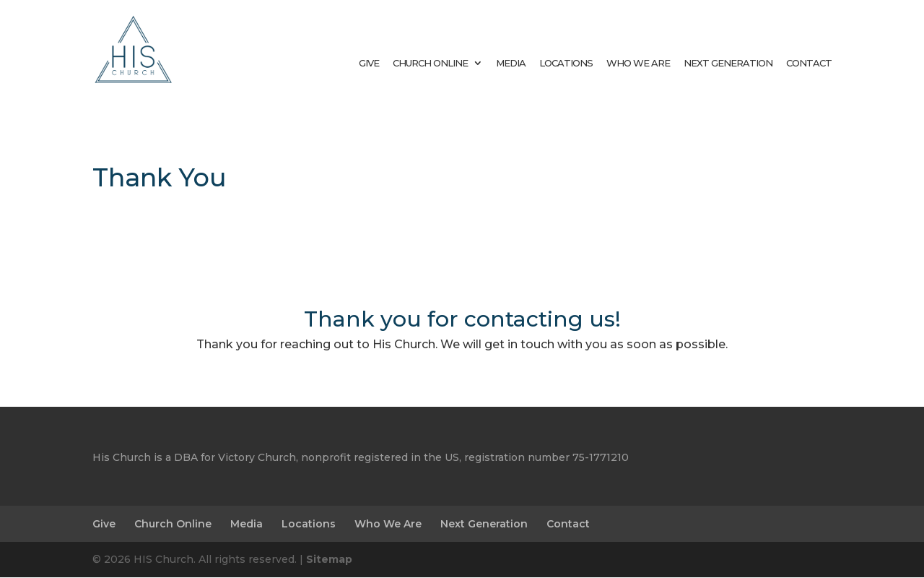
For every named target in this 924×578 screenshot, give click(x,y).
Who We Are (638, 63)
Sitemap (329, 559)
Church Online (430, 63)
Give (369, 63)
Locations (566, 63)
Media (511, 63)
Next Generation (728, 63)
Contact (809, 63)
